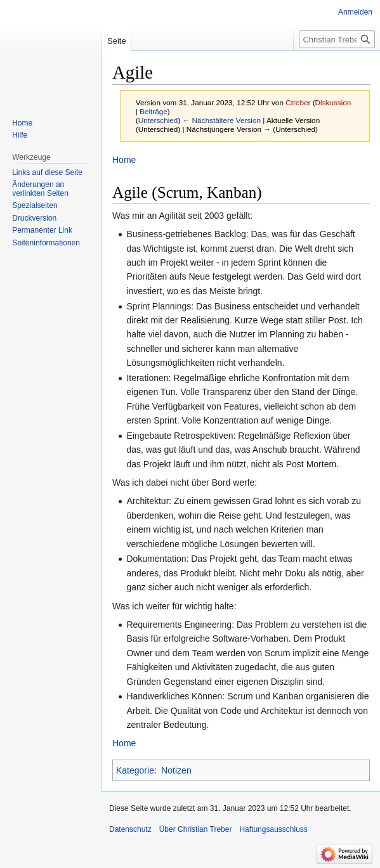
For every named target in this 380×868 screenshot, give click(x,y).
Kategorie (135, 770)
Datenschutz (130, 829)
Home (124, 160)
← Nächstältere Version (222, 120)
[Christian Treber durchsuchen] (337, 39)
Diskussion (333, 102)
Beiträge (154, 111)
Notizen (176, 770)
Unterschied (158, 120)
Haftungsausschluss (273, 829)
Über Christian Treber (196, 829)
